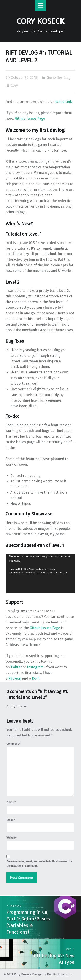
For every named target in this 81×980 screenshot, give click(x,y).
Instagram (35, 667)
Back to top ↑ (63, 974)
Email (11, 820)
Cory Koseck (23, 974)
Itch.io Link (63, 102)
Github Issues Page (30, 119)
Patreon (15, 678)
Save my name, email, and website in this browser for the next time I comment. (39, 864)
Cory (14, 85)
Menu (41, 6)
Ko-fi (36, 678)
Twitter (16, 667)
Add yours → (17, 706)
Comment (13, 744)
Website (12, 838)
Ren (50, 974)
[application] (40, 574)
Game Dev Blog (59, 78)
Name (11, 802)
